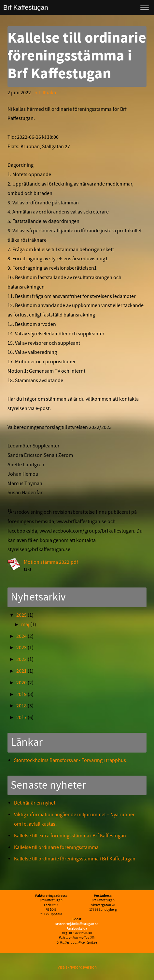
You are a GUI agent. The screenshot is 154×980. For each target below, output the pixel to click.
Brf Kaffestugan (26, 7)
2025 (21, 615)
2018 (21, 706)
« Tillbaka (46, 93)
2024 (21, 636)
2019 (21, 694)
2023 (21, 648)
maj (25, 625)
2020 (21, 683)
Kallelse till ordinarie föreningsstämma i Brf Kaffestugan (75, 859)
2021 (21, 671)
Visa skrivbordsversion (77, 967)
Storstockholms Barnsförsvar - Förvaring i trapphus (70, 760)
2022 (21, 659)
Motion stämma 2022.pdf (51, 562)
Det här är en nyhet (35, 803)
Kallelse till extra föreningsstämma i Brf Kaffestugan (71, 836)
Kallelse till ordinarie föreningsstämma (56, 847)
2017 (21, 717)
